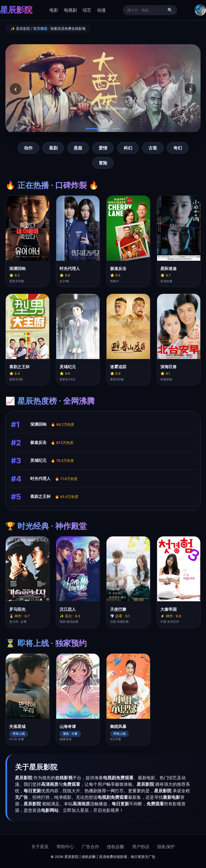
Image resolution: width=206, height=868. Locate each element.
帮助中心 (65, 847)
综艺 (87, 10)
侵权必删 (116, 847)
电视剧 (70, 10)
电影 (54, 10)
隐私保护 (166, 847)
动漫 (101, 10)
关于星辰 (40, 847)
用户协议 (141, 847)
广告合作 (90, 847)
